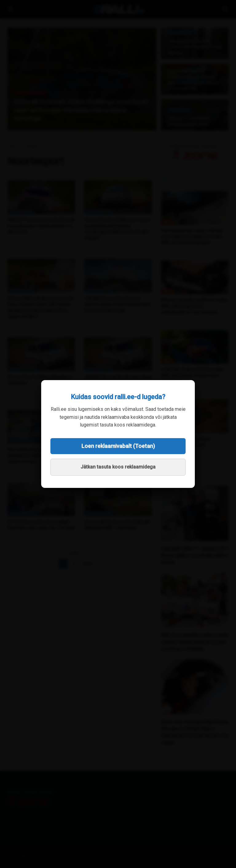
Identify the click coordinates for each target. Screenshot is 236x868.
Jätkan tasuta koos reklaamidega (118, 467)
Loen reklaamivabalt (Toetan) (118, 446)
